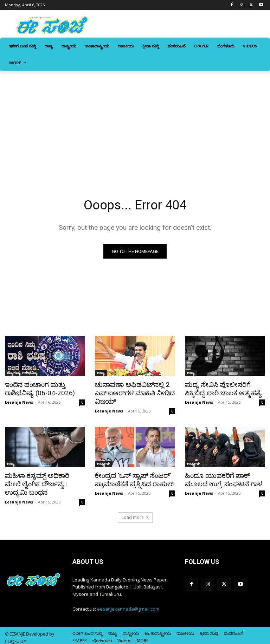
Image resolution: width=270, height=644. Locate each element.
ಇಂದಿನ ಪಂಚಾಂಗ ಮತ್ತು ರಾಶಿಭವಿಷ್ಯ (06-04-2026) (37, 389)
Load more (135, 513)
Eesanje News (19, 401)
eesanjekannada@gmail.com (128, 605)
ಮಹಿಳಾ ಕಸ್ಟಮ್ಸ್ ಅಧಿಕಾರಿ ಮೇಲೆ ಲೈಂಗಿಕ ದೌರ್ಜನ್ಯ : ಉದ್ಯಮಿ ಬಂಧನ (42, 481)
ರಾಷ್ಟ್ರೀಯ (104, 462)
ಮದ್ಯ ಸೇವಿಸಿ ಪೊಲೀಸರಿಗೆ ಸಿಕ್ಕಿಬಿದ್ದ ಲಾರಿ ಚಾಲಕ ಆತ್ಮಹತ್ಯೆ (225, 389)
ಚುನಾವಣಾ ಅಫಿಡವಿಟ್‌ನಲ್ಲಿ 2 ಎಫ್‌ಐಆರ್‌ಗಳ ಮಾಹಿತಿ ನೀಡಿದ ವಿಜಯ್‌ (131, 393)
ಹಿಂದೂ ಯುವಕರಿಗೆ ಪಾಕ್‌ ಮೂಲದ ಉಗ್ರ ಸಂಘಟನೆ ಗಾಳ (220, 477)
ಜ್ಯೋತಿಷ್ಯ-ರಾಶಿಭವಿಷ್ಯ (22, 373)
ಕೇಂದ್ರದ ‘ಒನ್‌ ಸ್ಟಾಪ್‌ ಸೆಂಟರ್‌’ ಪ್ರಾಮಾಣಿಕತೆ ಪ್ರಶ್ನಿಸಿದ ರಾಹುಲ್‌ (131, 477)
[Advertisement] (135, 124)
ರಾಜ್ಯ (101, 373)
